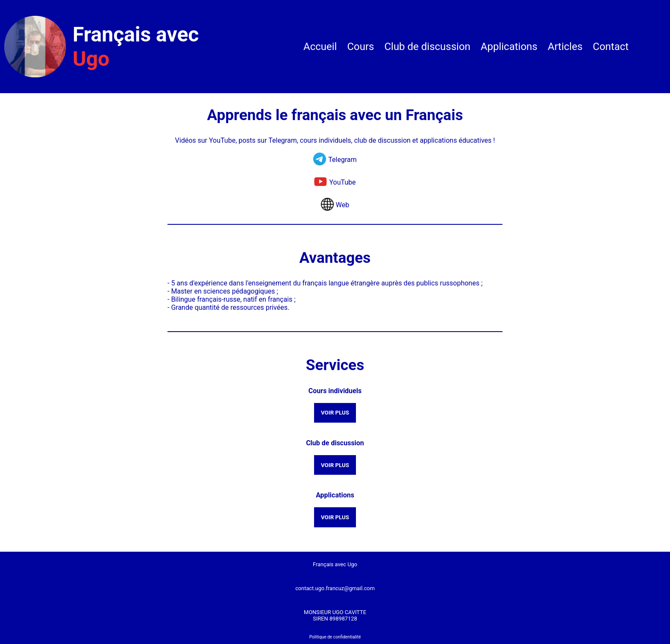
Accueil (320, 47)
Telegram (342, 160)
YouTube (342, 182)
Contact (611, 47)
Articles (565, 47)
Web (342, 205)
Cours (360, 47)
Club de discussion (427, 47)
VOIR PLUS (335, 413)
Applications (509, 47)
